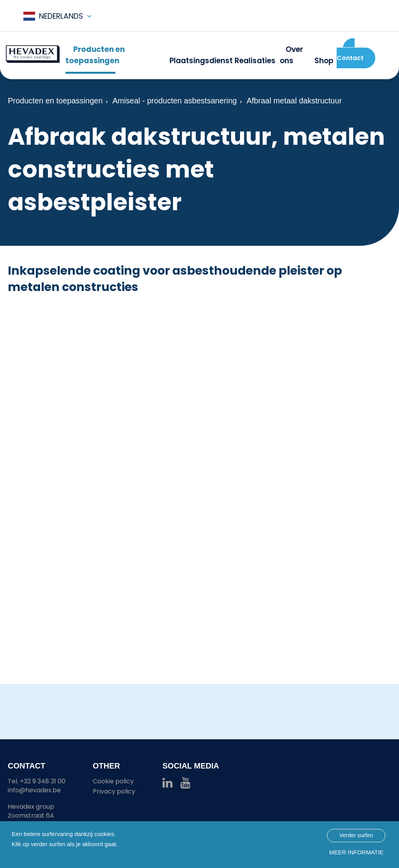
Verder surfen (356, 835)
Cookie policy (113, 781)
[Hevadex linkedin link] (168, 785)
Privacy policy (114, 791)
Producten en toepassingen (55, 101)
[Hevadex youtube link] (185, 785)
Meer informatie (356, 852)
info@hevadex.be (34, 790)
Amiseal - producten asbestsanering (175, 101)
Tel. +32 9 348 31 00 (37, 781)
